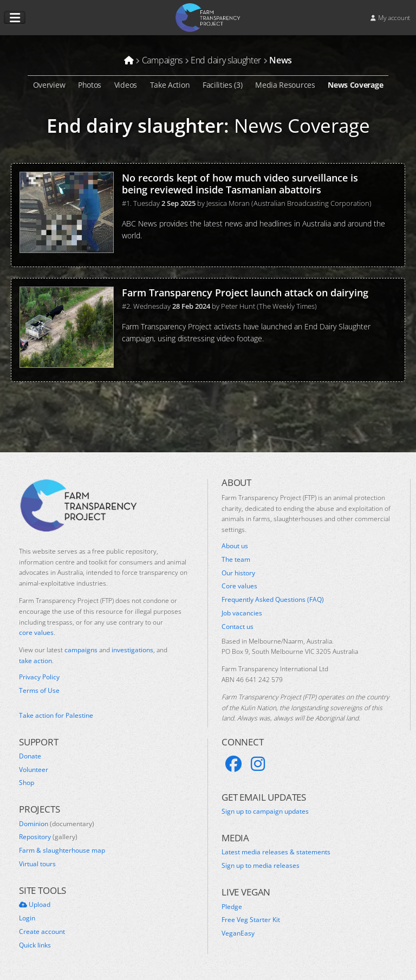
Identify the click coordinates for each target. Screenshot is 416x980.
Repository (48, 837)
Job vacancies (242, 613)
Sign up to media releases (261, 866)
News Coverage (355, 85)
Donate (30, 756)
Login (27, 918)
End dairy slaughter (135, 125)
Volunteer (34, 770)
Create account (42, 932)
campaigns (81, 650)
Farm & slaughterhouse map (62, 851)
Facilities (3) (223, 85)
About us (235, 546)
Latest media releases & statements (276, 852)
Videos (126, 85)
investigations (132, 650)
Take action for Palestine (56, 715)
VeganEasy (238, 933)
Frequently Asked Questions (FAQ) (273, 600)
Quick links (35, 945)
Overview (49, 85)
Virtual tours (37, 864)
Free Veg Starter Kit (251, 920)
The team (236, 560)
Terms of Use (39, 691)
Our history (238, 573)
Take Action (170, 85)
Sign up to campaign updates (265, 812)
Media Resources (285, 85)
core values (36, 632)
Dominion (57, 824)
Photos (90, 85)
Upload (35, 905)
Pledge (232, 907)
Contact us (238, 627)
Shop (27, 783)
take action (35, 661)
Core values (239, 586)
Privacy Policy (39, 677)
